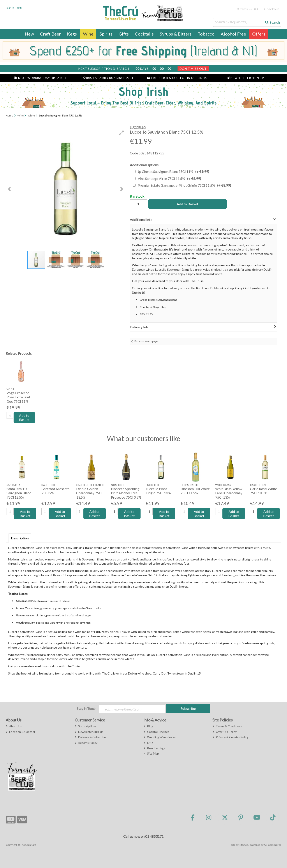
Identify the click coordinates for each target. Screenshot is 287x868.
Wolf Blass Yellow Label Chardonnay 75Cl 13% (229, 493)
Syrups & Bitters (176, 34)
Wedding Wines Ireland (160, 737)
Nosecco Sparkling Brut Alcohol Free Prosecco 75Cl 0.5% (126, 493)
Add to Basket (187, 204)
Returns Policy (86, 743)
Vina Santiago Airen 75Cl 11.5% (169, 178)
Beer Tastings (154, 748)
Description (20, 538)
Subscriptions (85, 727)
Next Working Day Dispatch (40, 78)
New (29, 34)
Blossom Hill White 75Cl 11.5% (195, 491)
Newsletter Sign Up (245, 78)
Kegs (72, 34)
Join (19, 8)
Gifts (124, 34)
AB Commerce (273, 845)
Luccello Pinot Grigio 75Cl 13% (158, 491)
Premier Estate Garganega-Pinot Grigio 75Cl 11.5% (184, 185)
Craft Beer (50, 34)
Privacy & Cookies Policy (230, 737)
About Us (14, 727)
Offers (259, 34)
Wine (88, 34)
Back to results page (146, 341)
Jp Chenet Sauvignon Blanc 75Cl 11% (173, 171)
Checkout (272, 9)
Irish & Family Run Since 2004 (108, 78)
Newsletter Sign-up (89, 732)
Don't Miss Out (193, 69)
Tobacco (206, 34)
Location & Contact (20, 732)
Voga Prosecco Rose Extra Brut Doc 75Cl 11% (18, 397)
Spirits (106, 34)
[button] (121, 133)
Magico (244, 845)
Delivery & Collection (90, 737)
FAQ (148, 743)
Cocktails (144, 34)
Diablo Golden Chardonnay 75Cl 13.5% (89, 493)
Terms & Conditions (227, 727)
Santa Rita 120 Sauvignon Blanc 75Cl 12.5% (19, 493)
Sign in (10, 8)
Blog (148, 727)
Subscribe (188, 709)
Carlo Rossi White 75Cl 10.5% (263, 491)
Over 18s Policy (224, 732)
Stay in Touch (86, 709)
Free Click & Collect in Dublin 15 (177, 78)
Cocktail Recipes (156, 732)
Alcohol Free (233, 34)
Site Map (151, 754)
